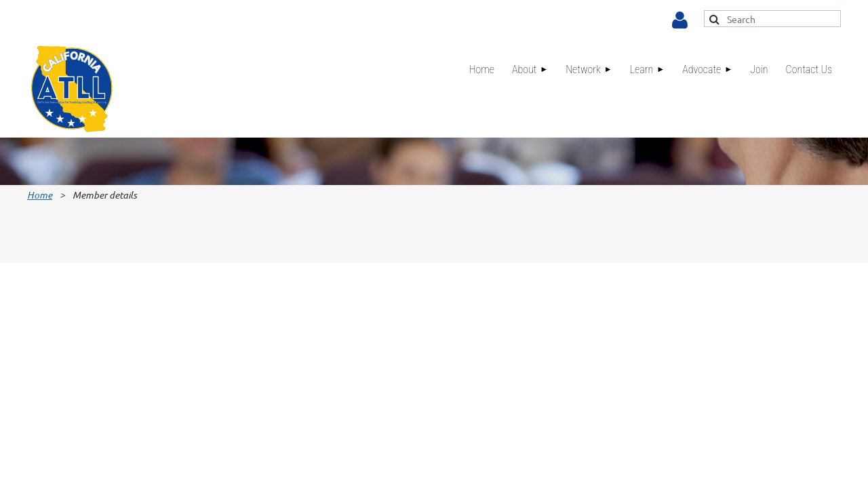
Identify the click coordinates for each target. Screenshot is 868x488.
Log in (680, 20)
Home (40, 195)
